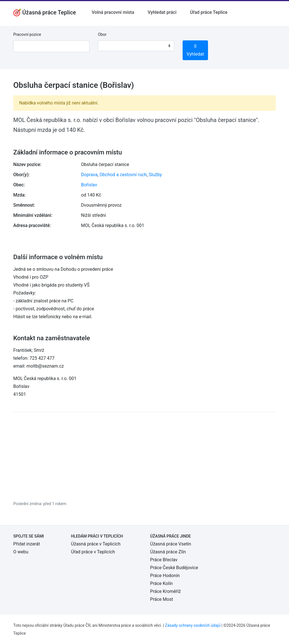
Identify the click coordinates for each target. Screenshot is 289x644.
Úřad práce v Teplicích (93, 552)
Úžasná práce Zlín (168, 552)
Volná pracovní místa (113, 12)
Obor (102, 34)
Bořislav (89, 185)
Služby (155, 175)
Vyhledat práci (162, 12)
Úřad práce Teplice (209, 12)
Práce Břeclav (164, 560)
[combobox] (136, 46)
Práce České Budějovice (174, 568)
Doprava (89, 175)
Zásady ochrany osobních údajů (193, 625)
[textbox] (110, 46)
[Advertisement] (144, 456)
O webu (21, 552)
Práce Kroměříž (166, 591)
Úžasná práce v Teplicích (96, 544)
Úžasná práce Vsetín (171, 544)
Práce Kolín (161, 583)
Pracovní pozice (27, 34)
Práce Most (162, 599)
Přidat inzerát (27, 544)
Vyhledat (195, 50)
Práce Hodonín (165, 576)
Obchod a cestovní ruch (123, 175)
